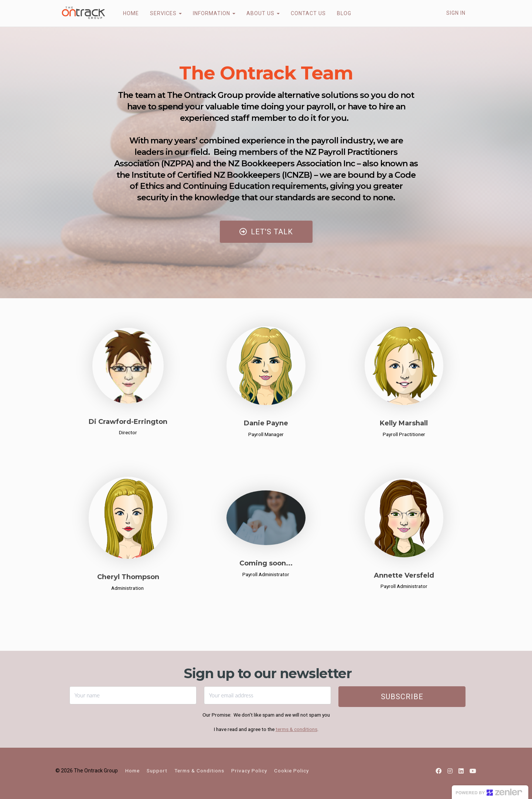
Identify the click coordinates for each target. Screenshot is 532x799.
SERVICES (161, 13)
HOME (126, 13)
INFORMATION (209, 13)
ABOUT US (258, 13)
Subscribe (402, 697)
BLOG (339, 13)
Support (157, 771)
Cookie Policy (291, 771)
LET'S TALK (266, 232)
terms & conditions (296, 729)
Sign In (456, 13)
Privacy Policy (249, 771)
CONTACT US (303, 13)
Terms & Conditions (199, 771)
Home (132, 771)
